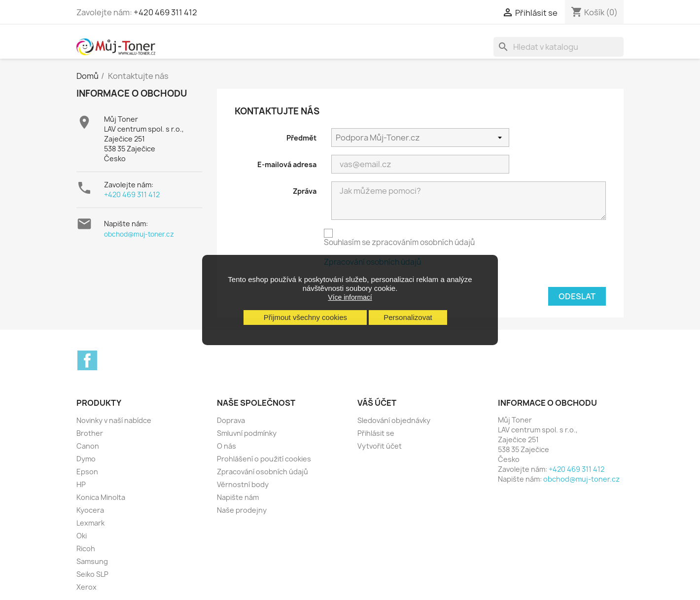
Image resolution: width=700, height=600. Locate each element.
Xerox (87, 587)
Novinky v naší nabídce (114, 420)
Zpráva (305, 191)
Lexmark (90, 523)
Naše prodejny (242, 510)
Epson (87, 472)
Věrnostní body (243, 484)
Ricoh (86, 548)
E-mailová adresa (287, 164)
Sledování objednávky (394, 420)
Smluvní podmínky (247, 433)
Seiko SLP (92, 574)
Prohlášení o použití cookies (264, 459)
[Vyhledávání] (559, 47)
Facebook (87, 360)
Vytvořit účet (380, 446)
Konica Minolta (101, 497)
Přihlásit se (376, 433)
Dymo (86, 459)
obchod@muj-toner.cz (139, 234)
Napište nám (238, 497)
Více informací (350, 297)
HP (81, 484)
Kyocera (90, 510)
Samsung (92, 561)
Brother (90, 433)
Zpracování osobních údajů (262, 472)
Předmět (301, 138)
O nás (227, 446)
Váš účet (377, 403)
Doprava (231, 420)
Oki (82, 536)
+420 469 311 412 (165, 12)
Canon (88, 446)
